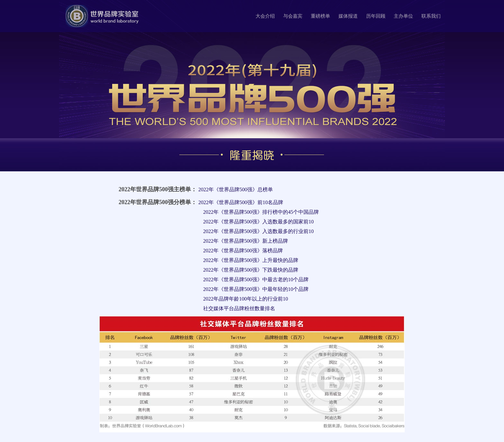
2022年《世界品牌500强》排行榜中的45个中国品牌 (261, 212)
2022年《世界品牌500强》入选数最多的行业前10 (258, 231)
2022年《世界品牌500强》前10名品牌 (241, 202)
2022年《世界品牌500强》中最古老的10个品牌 (256, 280)
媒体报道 (348, 16)
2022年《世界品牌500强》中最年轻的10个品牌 (256, 289)
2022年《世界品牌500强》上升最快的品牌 (251, 260)
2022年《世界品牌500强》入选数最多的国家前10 (258, 222)
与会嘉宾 (293, 16)
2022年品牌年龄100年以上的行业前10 (246, 299)
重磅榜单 (320, 16)
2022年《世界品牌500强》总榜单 (236, 189)
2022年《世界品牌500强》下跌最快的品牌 (251, 270)
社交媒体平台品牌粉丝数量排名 (239, 308)
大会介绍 (265, 16)
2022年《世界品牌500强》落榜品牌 (243, 251)
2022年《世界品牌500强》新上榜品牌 (246, 241)
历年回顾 (376, 16)
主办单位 (403, 16)
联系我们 (431, 16)
